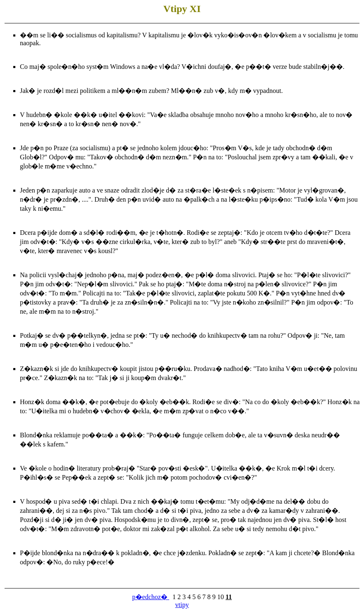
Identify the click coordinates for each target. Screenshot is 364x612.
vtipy (182, 605)
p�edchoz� (151, 597)
